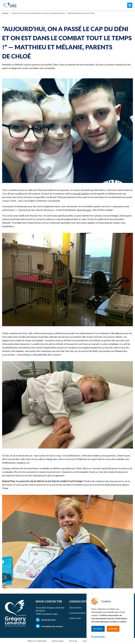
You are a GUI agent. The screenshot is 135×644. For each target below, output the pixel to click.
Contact (85, 641)
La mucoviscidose (77, 613)
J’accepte (98, 629)
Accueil (5, 13)
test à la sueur (84, 210)
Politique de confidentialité (37, 641)
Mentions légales (58, 641)
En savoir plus (98, 636)
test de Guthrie (81, 194)
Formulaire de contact (49, 626)
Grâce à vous (75, 618)
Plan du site (73, 641)
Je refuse (113, 629)
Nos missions (75, 608)
